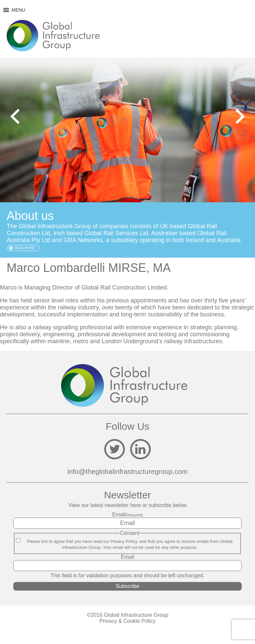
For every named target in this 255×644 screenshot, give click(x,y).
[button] (18, 10)
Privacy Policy (124, 541)
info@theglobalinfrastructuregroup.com (127, 471)
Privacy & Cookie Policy (128, 621)
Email (127, 515)
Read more (25, 248)
